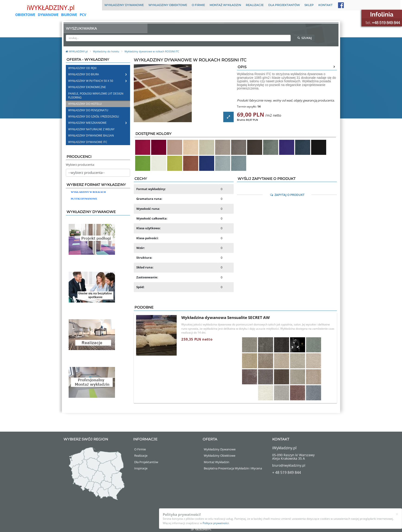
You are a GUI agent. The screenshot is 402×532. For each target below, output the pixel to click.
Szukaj (304, 38)
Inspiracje (141, 468)
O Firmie (198, 5)
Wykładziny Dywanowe (124, 5)
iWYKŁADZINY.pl (77, 51)
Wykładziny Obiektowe (168, 5)
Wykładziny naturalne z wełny (91, 129)
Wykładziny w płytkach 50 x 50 (91, 81)
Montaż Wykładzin (225, 5)
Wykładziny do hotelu (106, 51)
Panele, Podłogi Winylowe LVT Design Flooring (96, 96)
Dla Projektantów (284, 5)
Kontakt (325, 5)
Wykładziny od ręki (82, 68)
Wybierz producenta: (80, 165)
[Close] (397, 514)
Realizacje (255, 5)
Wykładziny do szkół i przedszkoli (94, 116)
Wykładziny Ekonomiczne (87, 87)
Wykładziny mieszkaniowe (87, 123)
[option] (184, 93)
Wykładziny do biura (84, 74)
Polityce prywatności (216, 523)
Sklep (309, 5)
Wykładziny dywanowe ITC (88, 142)
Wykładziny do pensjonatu (88, 110)
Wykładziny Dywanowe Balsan (91, 135)
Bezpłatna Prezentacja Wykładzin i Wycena (233, 468)
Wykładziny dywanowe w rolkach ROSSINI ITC (152, 51)
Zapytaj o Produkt (287, 195)
